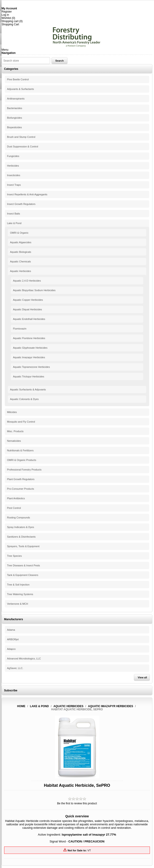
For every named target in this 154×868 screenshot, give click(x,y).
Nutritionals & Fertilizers (20, 450)
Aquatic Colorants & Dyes (24, 399)
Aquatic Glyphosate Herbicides (30, 348)
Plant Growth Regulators (21, 479)
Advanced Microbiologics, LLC (24, 659)
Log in (5, 15)
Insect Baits (14, 214)
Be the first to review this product (77, 803)
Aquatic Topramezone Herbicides (31, 367)
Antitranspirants (16, 99)
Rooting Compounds (19, 518)
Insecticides (14, 175)
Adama (11, 630)
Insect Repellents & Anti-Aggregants (27, 194)
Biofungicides (15, 118)
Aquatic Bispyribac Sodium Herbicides (34, 290)
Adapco (11, 649)
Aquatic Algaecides (21, 242)
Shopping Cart (10, 24)
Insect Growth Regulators (21, 204)
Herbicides (13, 166)
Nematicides (14, 441)
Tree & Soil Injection (18, 585)
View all (142, 677)
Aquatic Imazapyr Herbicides (29, 357)
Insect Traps (14, 185)
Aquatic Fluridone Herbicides (29, 338)
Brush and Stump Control (21, 137)
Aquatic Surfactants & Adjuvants (28, 390)
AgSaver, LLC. (15, 668)
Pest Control (14, 508)
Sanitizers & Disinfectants (21, 537)
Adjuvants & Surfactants (20, 89)
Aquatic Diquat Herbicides (28, 309)
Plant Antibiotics (16, 498)
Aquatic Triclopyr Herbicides (29, 376)
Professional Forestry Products (24, 470)
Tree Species (14, 556)
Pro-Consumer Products (21, 489)
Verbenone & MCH (18, 604)
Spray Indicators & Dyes (21, 527)
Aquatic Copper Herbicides (28, 300)
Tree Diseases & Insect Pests (24, 565)
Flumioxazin (20, 329)
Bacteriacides (15, 108)
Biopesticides (15, 127)
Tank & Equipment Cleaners (23, 575)
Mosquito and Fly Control (21, 422)
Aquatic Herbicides (21, 271)
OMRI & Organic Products (22, 460)
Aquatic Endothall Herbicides (29, 319)
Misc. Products (15, 431)
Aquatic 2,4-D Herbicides (27, 281)
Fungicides (13, 156)
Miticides (12, 412)
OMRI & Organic (19, 233)
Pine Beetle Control (18, 79)
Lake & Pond (14, 223)
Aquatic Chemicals (20, 261)
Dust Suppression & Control (23, 146)
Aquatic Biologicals (21, 252)
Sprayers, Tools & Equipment (23, 546)
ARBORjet (13, 639)
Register (7, 12)
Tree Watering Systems (20, 594)
